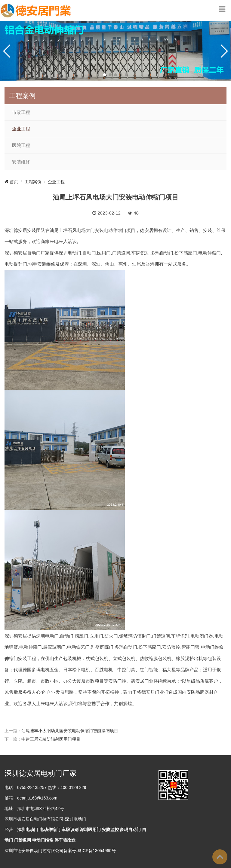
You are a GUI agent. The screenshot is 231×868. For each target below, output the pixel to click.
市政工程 (21, 112)
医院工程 (21, 145)
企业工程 (21, 129)
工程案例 (33, 182)
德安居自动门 (30, 819)
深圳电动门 (75, 819)
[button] (105, 75)
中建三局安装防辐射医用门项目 (51, 739)
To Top (220, 857)
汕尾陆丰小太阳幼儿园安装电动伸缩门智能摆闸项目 (70, 731)
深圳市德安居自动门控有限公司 (34, 851)
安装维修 (21, 162)
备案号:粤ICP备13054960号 (90, 851)
